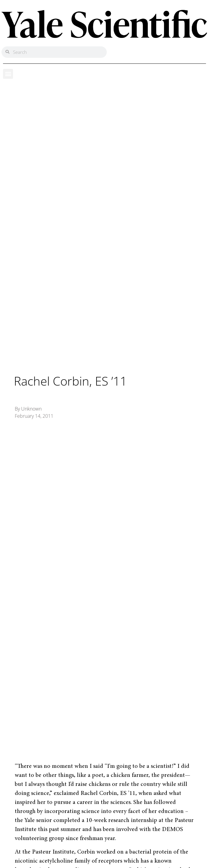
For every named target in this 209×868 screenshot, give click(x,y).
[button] (8, 74)
